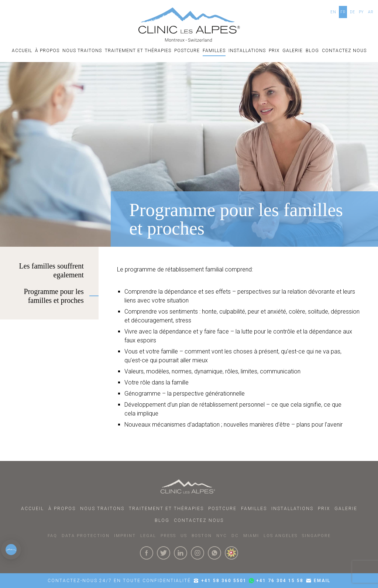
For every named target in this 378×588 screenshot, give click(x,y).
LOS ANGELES (281, 536)
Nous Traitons (82, 51)
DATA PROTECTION (86, 536)
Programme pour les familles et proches (54, 296)
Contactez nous (344, 51)
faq (52, 536)
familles (214, 51)
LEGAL (148, 536)
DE (353, 12)
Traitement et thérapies (138, 51)
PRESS (168, 536)
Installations (247, 51)
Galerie (293, 51)
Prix (274, 51)
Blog (312, 51)
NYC (222, 536)
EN (333, 12)
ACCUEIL (22, 51)
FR (343, 12)
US (184, 536)
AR (371, 12)
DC (235, 536)
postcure (187, 51)
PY (361, 12)
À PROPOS (47, 51)
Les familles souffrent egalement (51, 270)
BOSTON (202, 536)
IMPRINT (125, 536)
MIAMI (251, 536)
